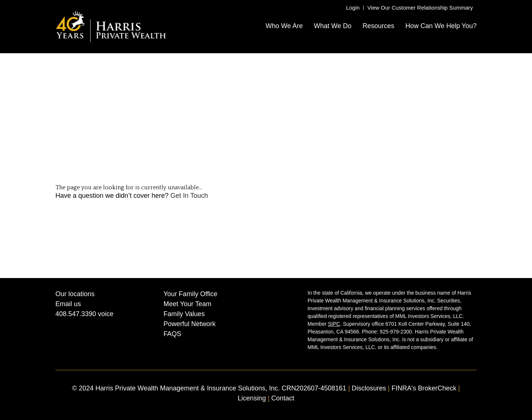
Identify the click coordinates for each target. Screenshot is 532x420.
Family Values (184, 314)
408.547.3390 (76, 314)
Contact (283, 398)
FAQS (173, 334)
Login (353, 8)
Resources (378, 26)
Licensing (252, 398)
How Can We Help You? (441, 26)
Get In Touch (189, 196)
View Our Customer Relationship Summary (420, 8)
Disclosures (370, 388)
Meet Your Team (188, 304)
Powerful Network (190, 324)
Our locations (75, 294)
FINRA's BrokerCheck (424, 388)
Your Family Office (191, 294)
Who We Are (284, 26)
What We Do (332, 26)
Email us (68, 304)
